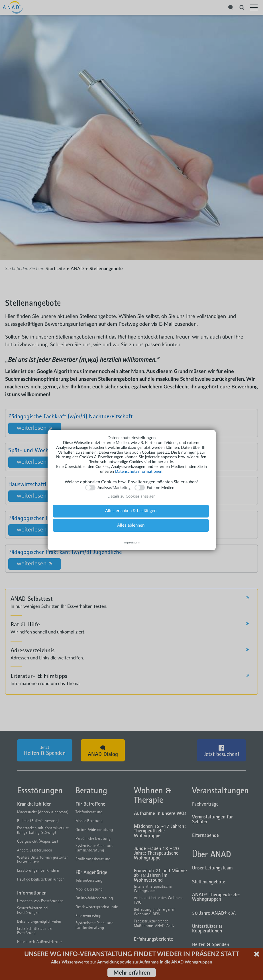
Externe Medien (161, 488)
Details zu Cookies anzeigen (131, 496)
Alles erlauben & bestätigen (131, 511)
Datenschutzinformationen (139, 472)
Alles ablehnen (131, 525)
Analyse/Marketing (114, 488)
